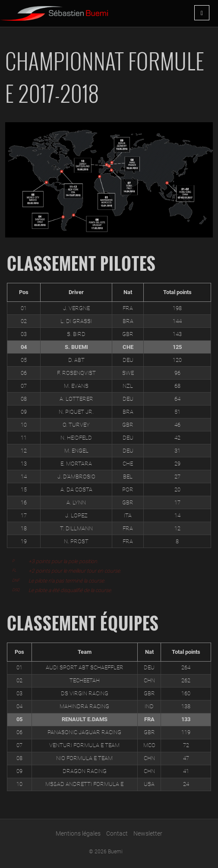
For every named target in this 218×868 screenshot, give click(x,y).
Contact (117, 833)
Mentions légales (78, 833)
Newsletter (148, 833)
